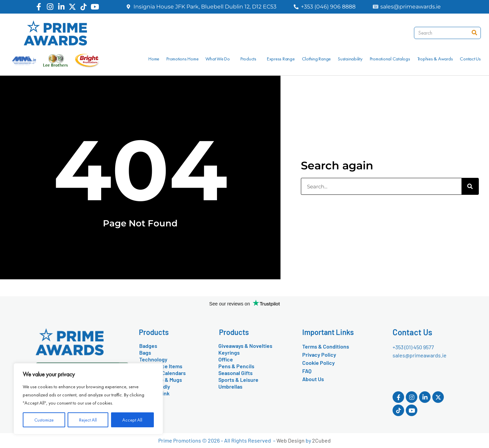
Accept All (132, 420)
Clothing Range (316, 59)
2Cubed (321, 440)
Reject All (88, 420)
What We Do (219, 59)
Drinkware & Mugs (161, 380)
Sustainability (350, 59)
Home (154, 59)
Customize (44, 420)
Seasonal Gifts (236, 373)
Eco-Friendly (155, 386)
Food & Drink (154, 393)
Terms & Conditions (326, 346)
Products (250, 59)
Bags (145, 352)
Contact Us (470, 59)
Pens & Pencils (236, 366)
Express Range (281, 59)
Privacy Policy (319, 354)
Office (226, 359)
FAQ (307, 371)
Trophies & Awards (435, 59)
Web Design (291, 440)
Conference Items (161, 366)
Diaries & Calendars (162, 373)
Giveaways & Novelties (245, 346)
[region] (88, 399)
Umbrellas (230, 386)
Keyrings (229, 352)
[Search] (474, 33)
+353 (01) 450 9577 (413, 347)
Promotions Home (182, 59)
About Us (313, 379)
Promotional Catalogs (390, 59)
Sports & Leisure (238, 380)
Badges (148, 346)
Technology (153, 359)
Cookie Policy (319, 363)
